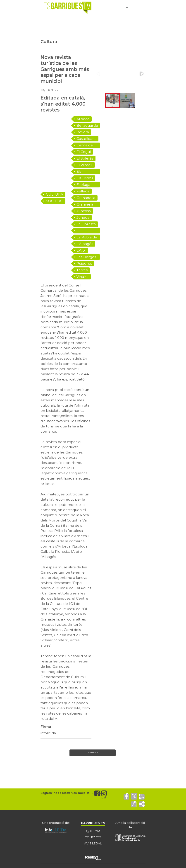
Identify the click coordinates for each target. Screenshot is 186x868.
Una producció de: (56, 823)
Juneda (83, 217)
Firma (46, 727)
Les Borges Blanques (86, 257)
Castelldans (86, 139)
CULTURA (55, 194)
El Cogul (84, 152)
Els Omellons (85, 172)
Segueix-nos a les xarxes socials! (65, 793)
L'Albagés (85, 244)
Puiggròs (84, 263)
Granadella (86, 198)
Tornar (92, 753)
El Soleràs (85, 158)
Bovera (83, 132)
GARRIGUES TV (93, 823)
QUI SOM (93, 831)
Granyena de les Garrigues (85, 205)
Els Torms (85, 178)
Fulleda (83, 191)
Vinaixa (82, 277)
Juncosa (84, 211)
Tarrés (82, 270)
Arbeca (83, 119)
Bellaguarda (87, 125)
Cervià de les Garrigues (85, 145)
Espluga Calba (83, 185)
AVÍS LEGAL (93, 844)
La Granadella (86, 231)
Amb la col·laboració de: (130, 825)
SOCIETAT (55, 201)
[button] (141, 74)
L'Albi (81, 250)
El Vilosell (85, 165)
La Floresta (86, 224)
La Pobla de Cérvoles (87, 238)
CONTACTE (93, 837)
